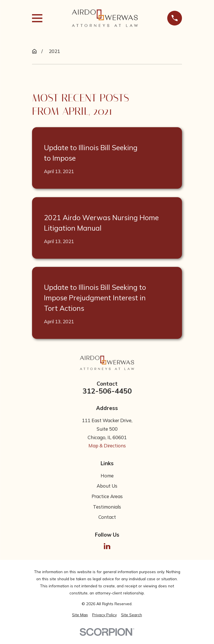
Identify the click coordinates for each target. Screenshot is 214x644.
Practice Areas (107, 496)
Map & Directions (107, 446)
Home (107, 476)
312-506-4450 (107, 391)
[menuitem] (80, 615)
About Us (107, 486)
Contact (107, 517)
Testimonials (107, 507)
